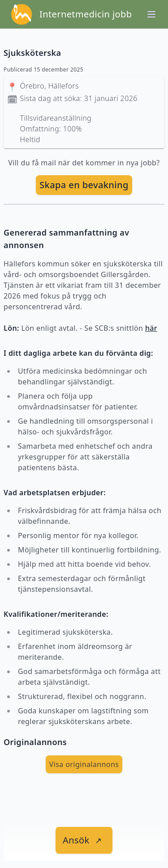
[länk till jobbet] (84, 840)
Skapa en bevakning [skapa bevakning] (84, 185)
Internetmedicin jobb (86, 14)
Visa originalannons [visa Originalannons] (84, 764)
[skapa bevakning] (84, 185)
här (151, 328)
